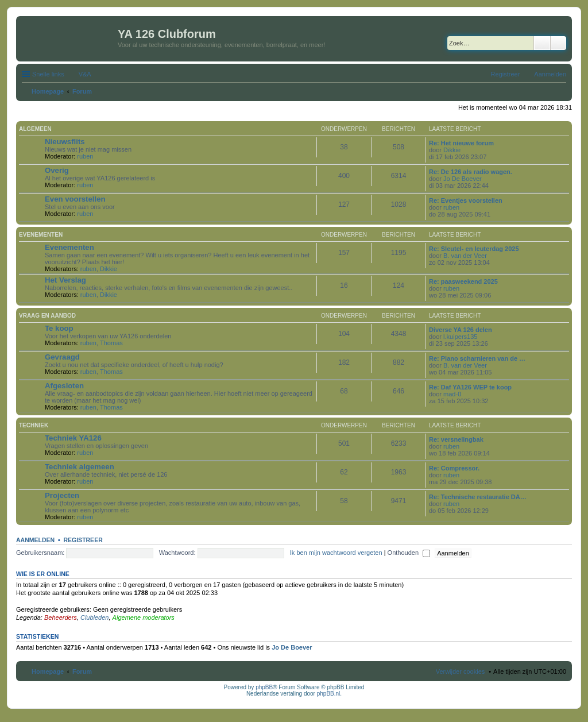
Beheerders (61, 617)
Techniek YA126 (73, 438)
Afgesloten (64, 386)
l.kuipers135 (460, 337)
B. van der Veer (465, 256)
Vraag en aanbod (47, 316)
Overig (57, 170)
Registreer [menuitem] (506, 74)
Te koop (59, 328)
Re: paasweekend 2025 (463, 281)
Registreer (83, 540)
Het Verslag (65, 280)
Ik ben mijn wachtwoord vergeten (336, 553)
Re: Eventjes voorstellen (466, 200)
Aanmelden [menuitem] (550, 74)
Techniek (34, 425)
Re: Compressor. (454, 468)
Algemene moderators (144, 617)
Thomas (111, 343)
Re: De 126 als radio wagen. (471, 172)
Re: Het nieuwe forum (461, 143)
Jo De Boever (463, 179)
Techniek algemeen (80, 467)
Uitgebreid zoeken (558, 43)
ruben (85, 156)
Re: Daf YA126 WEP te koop (470, 387)
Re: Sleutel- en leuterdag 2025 (474, 249)
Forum (82, 671)
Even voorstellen (75, 199)
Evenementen (41, 235)
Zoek (542, 43)
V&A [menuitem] (85, 74)
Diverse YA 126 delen (461, 330)
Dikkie (452, 150)
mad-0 (452, 394)
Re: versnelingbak (456, 439)
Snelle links (48, 74)
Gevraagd (62, 357)
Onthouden (409, 553)
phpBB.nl (329, 694)
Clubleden (95, 617)
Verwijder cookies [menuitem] (461, 671)
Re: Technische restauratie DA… (478, 497)
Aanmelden (35, 540)
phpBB (264, 687)
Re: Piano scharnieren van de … (477, 358)
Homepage (48, 671)
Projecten (62, 495)
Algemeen (35, 129)
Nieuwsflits (65, 142)
